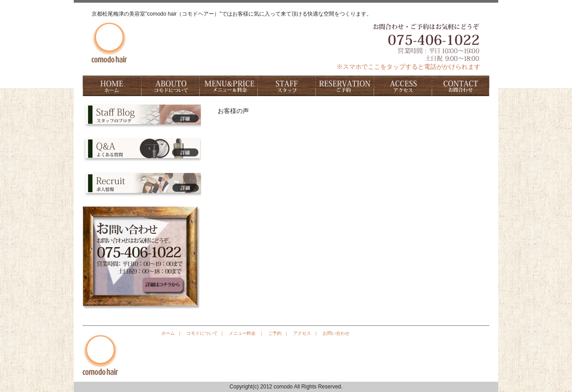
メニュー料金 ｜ (246, 333)
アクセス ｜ (306, 333)
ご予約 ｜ (278, 333)
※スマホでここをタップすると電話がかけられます (408, 67)
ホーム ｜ (172, 333)
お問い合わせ (460, 86)
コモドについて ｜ (206, 333)
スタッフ (286, 86)
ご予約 (344, 86)
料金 (228, 86)
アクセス (402, 86)
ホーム (112, 86)
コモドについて (170, 86)
